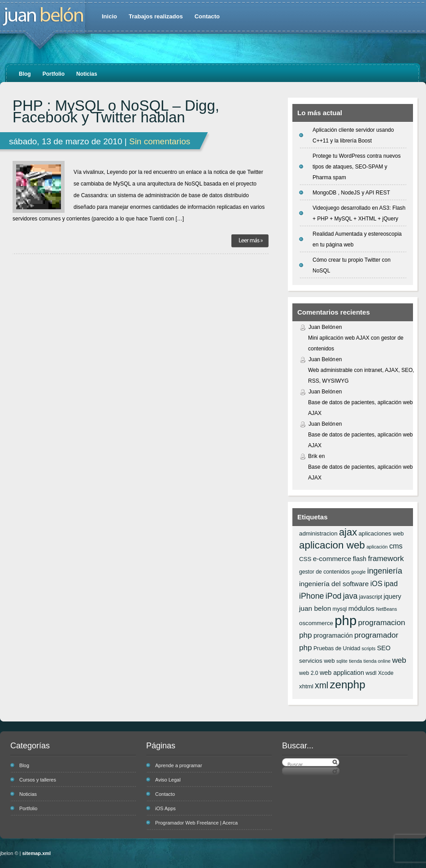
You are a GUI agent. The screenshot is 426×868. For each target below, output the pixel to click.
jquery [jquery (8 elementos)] (393, 596)
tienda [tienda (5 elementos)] (355, 661)
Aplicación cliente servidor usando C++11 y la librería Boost (353, 135)
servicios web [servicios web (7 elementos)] (317, 661)
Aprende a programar (179, 765)
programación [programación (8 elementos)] (333, 635)
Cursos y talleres (38, 780)
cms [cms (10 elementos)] (396, 546)
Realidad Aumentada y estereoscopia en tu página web (357, 239)
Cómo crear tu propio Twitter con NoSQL (352, 265)
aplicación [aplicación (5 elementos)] (377, 547)
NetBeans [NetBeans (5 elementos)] (386, 609)
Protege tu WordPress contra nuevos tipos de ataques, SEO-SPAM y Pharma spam (357, 167)
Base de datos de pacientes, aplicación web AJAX (361, 408)
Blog (25, 74)
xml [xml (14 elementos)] (322, 685)
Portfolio (54, 74)
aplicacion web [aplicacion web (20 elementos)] (332, 545)
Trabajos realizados (156, 16)
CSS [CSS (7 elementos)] (305, 559)
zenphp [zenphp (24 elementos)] (347, 684)
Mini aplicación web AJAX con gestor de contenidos (356, 343)
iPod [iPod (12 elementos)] (334, 596)
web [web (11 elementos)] (399, 660)
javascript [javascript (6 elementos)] (371, 597)
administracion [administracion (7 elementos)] (318, 533)
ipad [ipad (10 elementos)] (391, 583)
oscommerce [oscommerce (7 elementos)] (316, 623)
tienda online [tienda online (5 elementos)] (377, 661)
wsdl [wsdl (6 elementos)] (371, 673)
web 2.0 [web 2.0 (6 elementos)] (309, 673)
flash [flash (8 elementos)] (360, 559)
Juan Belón (322, 327)
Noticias (87, 74)
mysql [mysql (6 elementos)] (340, 609)
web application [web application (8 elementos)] (342, 673)
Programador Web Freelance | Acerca (196, 823)
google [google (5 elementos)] (358, 572)
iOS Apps (165, 808)
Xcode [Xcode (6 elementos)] (386, 673)
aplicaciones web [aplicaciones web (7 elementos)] (381, 533)
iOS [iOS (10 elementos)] (376, 583)
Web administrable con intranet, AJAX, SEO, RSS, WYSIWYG (361, 376)
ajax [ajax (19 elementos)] (348, 532)
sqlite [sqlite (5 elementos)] (342, 661)
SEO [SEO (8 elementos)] (384, 648)
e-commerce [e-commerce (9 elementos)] (332, 559)
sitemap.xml (37, 853)
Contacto (207, 16)
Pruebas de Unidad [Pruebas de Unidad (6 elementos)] (337, 648)
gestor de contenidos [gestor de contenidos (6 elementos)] (324, 572)
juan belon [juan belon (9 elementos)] (315, 608)
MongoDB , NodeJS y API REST (351, 193)
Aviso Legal (168, 780)
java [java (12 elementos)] (350, 596)
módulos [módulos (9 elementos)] (361, 608)
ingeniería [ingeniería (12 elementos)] (385, 571)
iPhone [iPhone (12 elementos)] (311, 596)
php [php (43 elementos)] (346, 620)
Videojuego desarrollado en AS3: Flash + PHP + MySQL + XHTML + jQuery (359, 213)
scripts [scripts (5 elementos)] (369, 648)
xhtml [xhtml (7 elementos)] (306, 686)
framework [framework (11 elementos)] (386, 558)
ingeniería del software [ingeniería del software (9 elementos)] (334, 584)
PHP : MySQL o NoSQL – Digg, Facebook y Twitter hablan (116, 112)
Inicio (109, 16)
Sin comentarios (160, 141)
